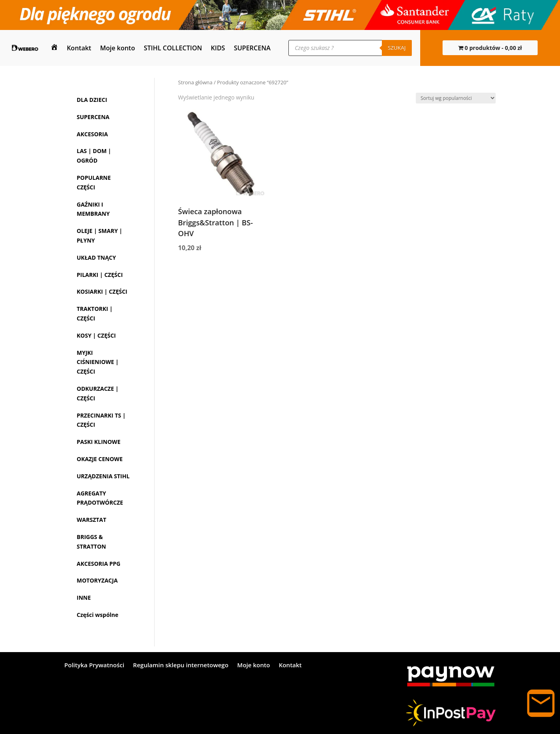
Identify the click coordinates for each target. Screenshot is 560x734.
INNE (84, 598)
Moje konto (117, 48)
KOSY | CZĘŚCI (96, 335)
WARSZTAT (91, 520)
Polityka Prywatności (94, 665)
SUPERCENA (252, 48)
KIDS (218, 48)
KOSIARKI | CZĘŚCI (102, 291)
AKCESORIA (92, 134)
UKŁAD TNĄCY (96, 258)
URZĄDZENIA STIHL (103, 476)
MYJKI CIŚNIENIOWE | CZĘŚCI (98, 362)
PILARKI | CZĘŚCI (100, 275)
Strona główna (195, 82)
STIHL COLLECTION (173, 48)
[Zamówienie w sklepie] (456, 98)
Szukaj (397, 48)
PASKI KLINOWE (98, 442)
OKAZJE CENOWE (100, 459)
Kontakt (79, 48)
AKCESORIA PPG (98, 564)
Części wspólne (97, 615)
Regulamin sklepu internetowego (181, 665)
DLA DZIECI (92, 100)
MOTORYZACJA (97, 580)
